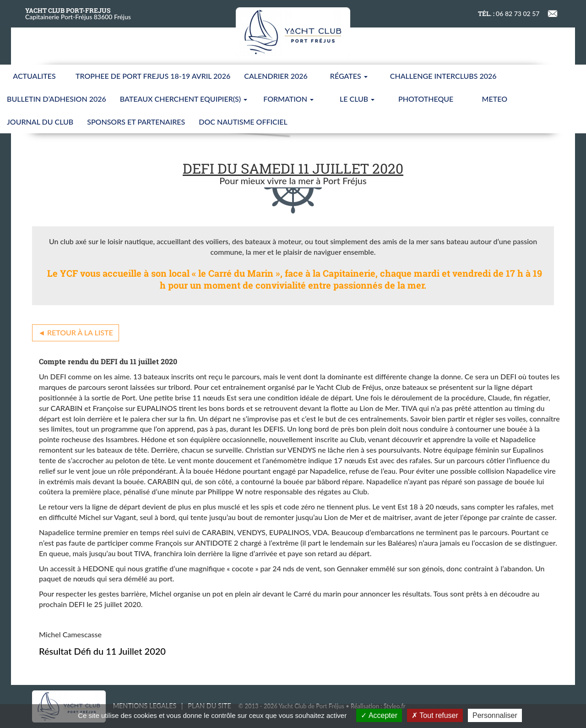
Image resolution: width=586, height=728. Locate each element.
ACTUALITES (34, 76)
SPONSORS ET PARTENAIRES (136, 122)
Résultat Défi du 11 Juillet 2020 (102, 651)
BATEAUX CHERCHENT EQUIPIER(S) (184, 99)
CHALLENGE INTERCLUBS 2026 (443, 76)
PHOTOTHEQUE (426, 99)
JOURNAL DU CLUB (40, 122)
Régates (349, 76)
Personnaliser (495, 715)
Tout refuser (435, 715)
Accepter (379, 715)
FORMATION (288, 99)
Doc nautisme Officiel (243, 122)
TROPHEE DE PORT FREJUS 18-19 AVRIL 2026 (153, 76)
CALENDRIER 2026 (276, 76)
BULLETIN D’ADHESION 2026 (57, 99)
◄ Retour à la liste (76, 332)
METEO (495, 99)
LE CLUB (357, 99)
